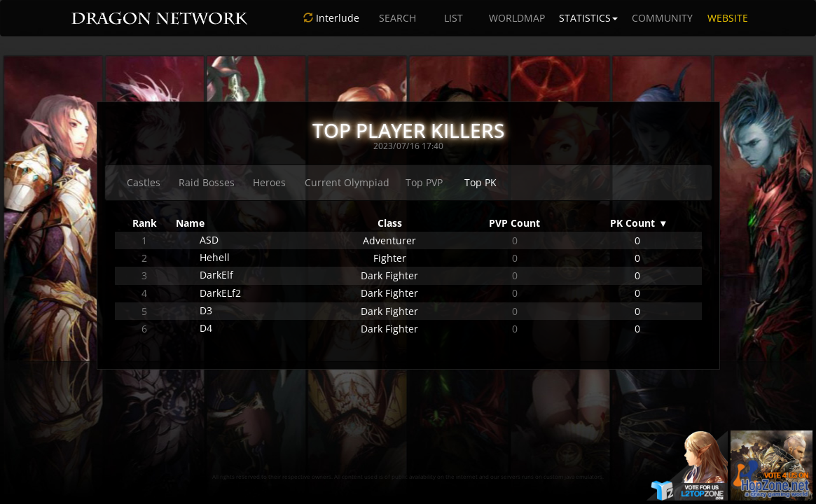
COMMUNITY (662, 18)
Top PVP (424, 182)
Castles (144, 182)
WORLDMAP (517, 18)
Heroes (269, 182)
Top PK (480, 182)
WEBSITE (728, 18)
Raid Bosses (207, 182)
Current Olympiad (347, 182)
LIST (454, 18)
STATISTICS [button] (588, 18)
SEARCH (397, 18)
